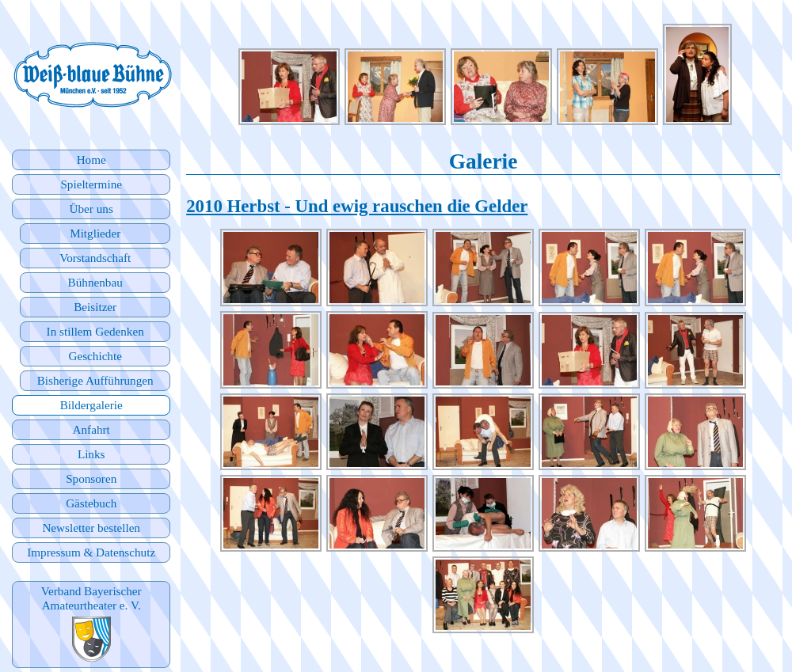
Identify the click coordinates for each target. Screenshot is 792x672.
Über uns (91, 209)
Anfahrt (91, 429)
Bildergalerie (91, 405)
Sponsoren (91, 478)
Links (91, 454)
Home (91, 159)
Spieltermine (91, 184)
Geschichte (95, 356)
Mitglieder (95, 233)
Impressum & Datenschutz (91, 552)
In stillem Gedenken (95, 331)
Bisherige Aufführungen (95, 380)
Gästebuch (91, 503)
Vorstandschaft (95, 258)
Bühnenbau (95, 282)
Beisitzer (95, 307)
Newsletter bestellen (91, 528)
